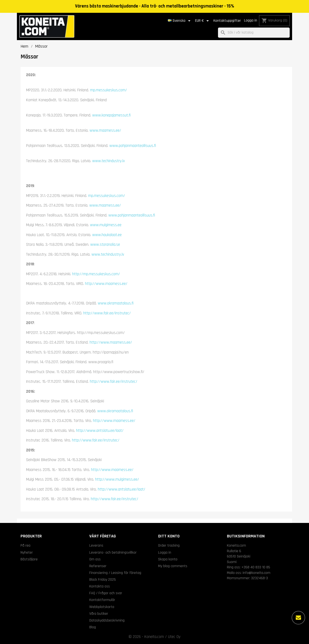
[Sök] (254, 33)
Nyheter (27, 552)
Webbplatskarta (102, 607)
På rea (25, 545)
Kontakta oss (100, 586)
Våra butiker (99, 614)
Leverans (96, 545)
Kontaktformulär (102, 600)
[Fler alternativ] (298, 618)
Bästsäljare (29, 559)
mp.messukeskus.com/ (109, 90)
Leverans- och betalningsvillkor (113, 552)
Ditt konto (169, 536)
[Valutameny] (203, 21)
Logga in (251, 20)
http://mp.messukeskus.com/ (96, 274)
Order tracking (169, 545)
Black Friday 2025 (103, 579)
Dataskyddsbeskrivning (107, 620)
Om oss (95, 559)
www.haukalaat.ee (107, 235)
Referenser (98, 566)
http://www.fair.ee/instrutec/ (107, 313)
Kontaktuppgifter (227, 21)
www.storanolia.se (105, 245)
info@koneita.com (256, 573)
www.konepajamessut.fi (111, 115)
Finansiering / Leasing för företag (115, 573)
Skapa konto (168, 559)
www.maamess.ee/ (105, 130)
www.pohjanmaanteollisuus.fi (133, 146)
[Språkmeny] (180, 21)
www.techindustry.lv (109, 161)
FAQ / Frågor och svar (106, 593)
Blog (93, 627)
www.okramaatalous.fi (116, 303)
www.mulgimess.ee (106, 225)
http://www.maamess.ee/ (106, 284)
